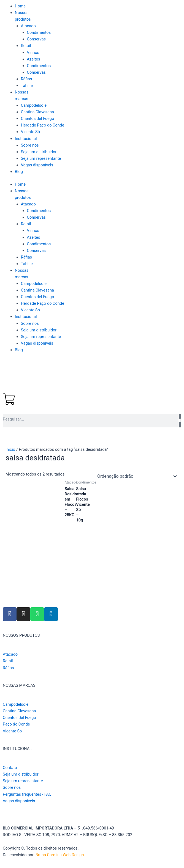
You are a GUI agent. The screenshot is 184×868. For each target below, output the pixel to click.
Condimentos (39, 32)
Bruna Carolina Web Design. (61, 855)
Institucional (26, 139)
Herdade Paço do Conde (43, 125)
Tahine (27, 86)
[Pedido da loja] (136, 476)
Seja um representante (41, 158)
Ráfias (26, 79)
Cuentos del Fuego (38, 119)
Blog (19, 172)
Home (20, 6)
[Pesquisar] (180, 421)
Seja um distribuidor (39, 152)
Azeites (34, 59)
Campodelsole (34, 105)
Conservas (36, 39)
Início (10, 449)
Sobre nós (30, 145)
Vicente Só (30, 132)
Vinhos (33, 53)
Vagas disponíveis (37, 165)
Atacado (28, 26)
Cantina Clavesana (37, 112)
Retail (26, 46)
